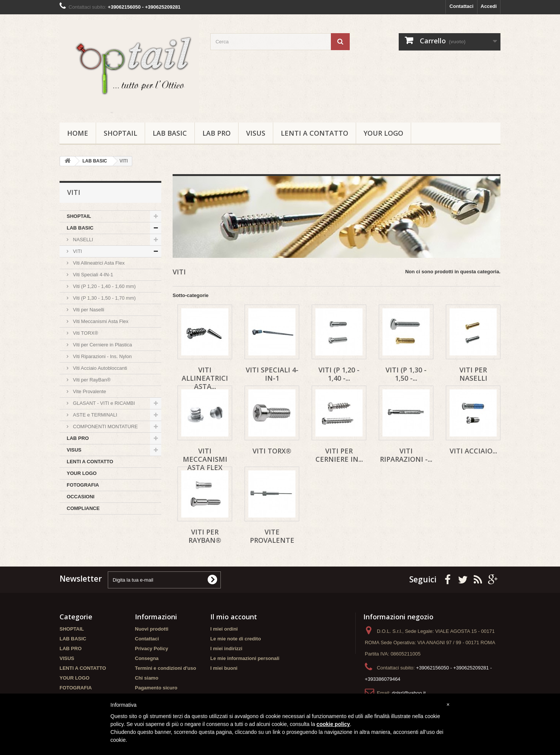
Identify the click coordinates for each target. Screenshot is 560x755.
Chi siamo (147, 678)
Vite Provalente (89, 391)
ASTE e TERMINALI (94, 415)
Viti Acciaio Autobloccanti (99, 368)
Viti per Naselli (88, 310)
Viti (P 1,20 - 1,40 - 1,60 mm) (104, 286)
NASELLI (82, 240)
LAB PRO (217, 133)
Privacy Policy (151, 649)
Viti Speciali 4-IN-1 (92, 275)
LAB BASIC (170, 133)
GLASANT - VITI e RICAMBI (103, 403)
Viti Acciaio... (473, 451)
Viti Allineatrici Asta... (205, 378)
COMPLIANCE (83, 508)
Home (78, 133)
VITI (77, 251)
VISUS (256, 133)
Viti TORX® (85, 333)
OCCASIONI (81, 497)
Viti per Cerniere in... (339, 455)
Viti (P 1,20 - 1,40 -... (339, 374)
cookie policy (333, 724)
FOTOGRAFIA (83, 485)
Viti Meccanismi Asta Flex (100, 321)
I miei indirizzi (226, 649)
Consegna (147, 658)
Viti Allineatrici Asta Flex (98, 263)
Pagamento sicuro (156, 688)
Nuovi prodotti (152, 629)
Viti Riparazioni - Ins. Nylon (102, 356)
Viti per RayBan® (91, 380)
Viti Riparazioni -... (406, 455)
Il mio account (234, 617)
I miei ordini (224, 629)
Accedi (489, 6)
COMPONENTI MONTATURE (105, 427)
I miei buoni (224, 668)
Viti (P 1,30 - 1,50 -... (406, 374)
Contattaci (462, 6)
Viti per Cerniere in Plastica (102, 345)
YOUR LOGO (383, 133)
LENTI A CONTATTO (314, 133)
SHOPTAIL (120, 133)
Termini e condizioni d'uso (165, 668)
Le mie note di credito (236, 639)
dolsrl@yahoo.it (409, 693)
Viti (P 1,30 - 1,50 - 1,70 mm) (104, 298)
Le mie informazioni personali (245, 658)
